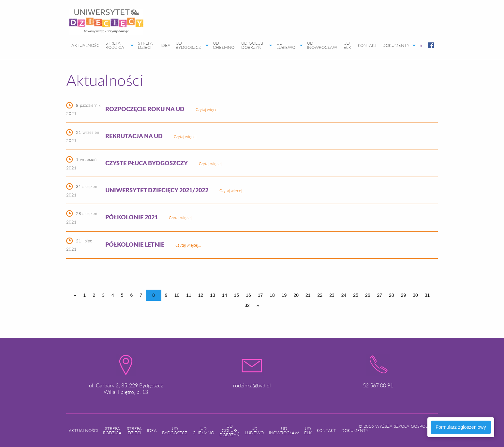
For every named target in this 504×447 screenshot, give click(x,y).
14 (225, 295)
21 (308, 295)
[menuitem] (106, 23)
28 (392, 295)
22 (320, 295)
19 (284, 295)
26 (368, 295)
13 (213, 295)
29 (404, 295)
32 (247, 305)
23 (332, 295)
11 (189, 295)
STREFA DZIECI (145, 45)
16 (248, 295)
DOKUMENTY (396, 45)
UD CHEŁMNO (224, 45)
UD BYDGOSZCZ (188, 45)
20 (296, 295)
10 (177, 295)
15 (237, 295)
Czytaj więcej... (208, 110)
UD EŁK (347, 45)
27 (379, 295)
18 (272, 295)
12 (201, 295)
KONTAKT (368, 45)
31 (427, 295)
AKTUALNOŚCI (86, 45)
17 (260, 295)
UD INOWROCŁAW (322, 45)
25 (356, 295)
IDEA (166, 45)
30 (415, 295)
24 (344, 295)
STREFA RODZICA (115, 45)
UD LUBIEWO (286, 45)
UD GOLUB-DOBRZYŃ (253, 45)
